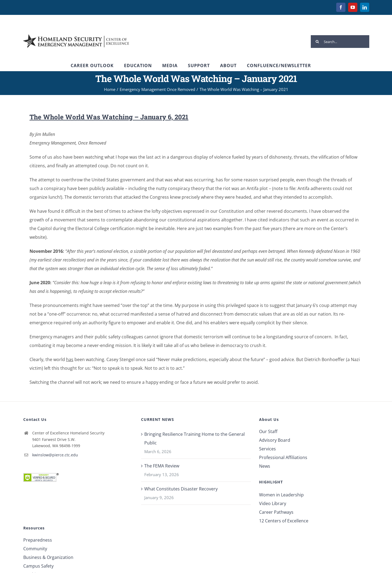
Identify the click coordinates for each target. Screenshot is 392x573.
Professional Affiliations (283, 457)
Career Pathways (276, 512)
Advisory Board (275, 440)
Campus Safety (38, 566)
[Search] (317, 42)
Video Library (273, 503)
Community (35, 549)
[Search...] (340, 42)
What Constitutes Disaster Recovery (181, 489)
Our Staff (268, 431)
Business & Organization (48, 557)
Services (267, 449)
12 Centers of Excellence (284, 521)
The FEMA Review (162, 466)
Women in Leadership (281, 495)
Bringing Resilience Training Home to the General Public (195, 438)
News (265, 466)
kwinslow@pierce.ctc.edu (55, 455)
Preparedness (38, 540)
